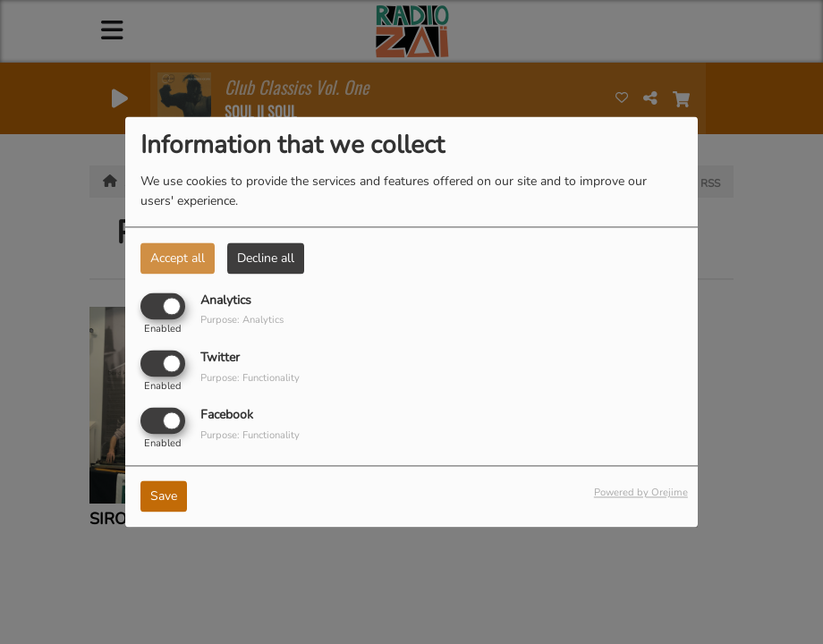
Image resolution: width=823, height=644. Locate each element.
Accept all (178, 258)
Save (164, 497)
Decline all (266, 258)
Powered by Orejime (641, 493)
